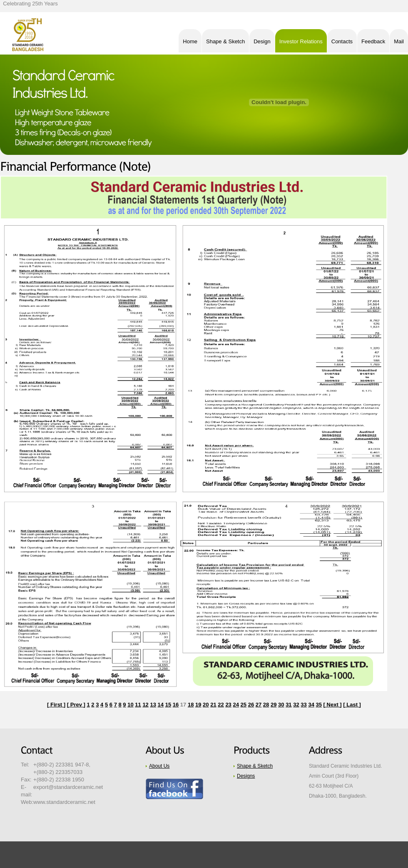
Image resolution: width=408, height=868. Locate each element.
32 (296, 705)
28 (266, 705)
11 (138, 705)
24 (236, 705)
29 (274, 705)
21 (213, 705)
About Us (159, 766)
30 (281, 705)
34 (311, 705)
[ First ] (56, 705)
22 (221, 705)
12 (145, 705)
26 (251, 705)
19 (198, 705)
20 (206, 705)
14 (161, 705)
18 (191, 705)
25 (244, 705)
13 (153, 705)
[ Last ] (352, 705)
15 (168, 705)
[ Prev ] (76, 705)
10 (130, 705)
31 (289, 705)
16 (176, 705)
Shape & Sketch (255, 766)
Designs (246, 776)
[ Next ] (333, 705)
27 (259, 705)
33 (304, 705)
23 (228, 705)
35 (319, 705)
